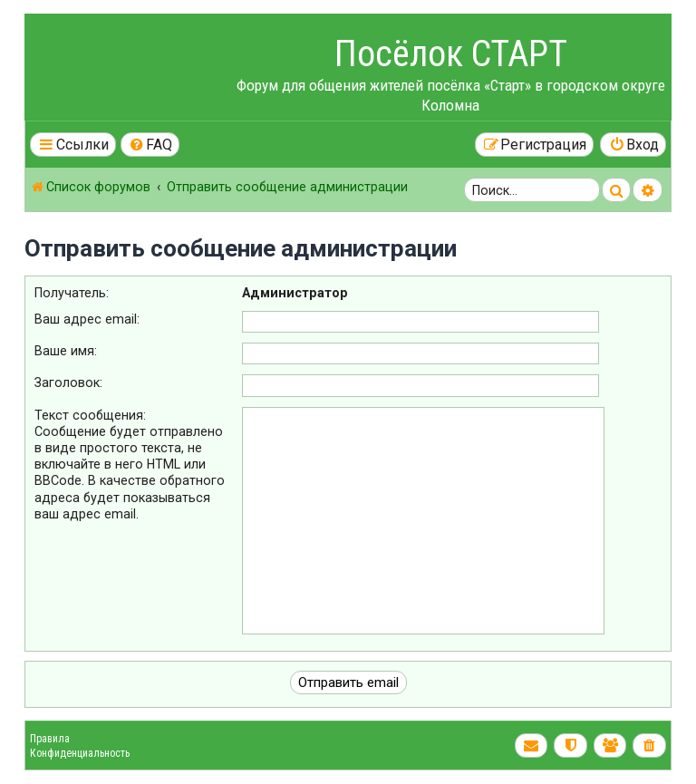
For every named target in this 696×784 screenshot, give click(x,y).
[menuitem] (150, 145)
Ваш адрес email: (87, 319)
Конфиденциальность (80, 753)
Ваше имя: (66, 351)
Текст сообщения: (90, 415)
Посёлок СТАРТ (451, 54)
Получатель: (72, 293)
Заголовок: (68, 382)
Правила (50, 739)
